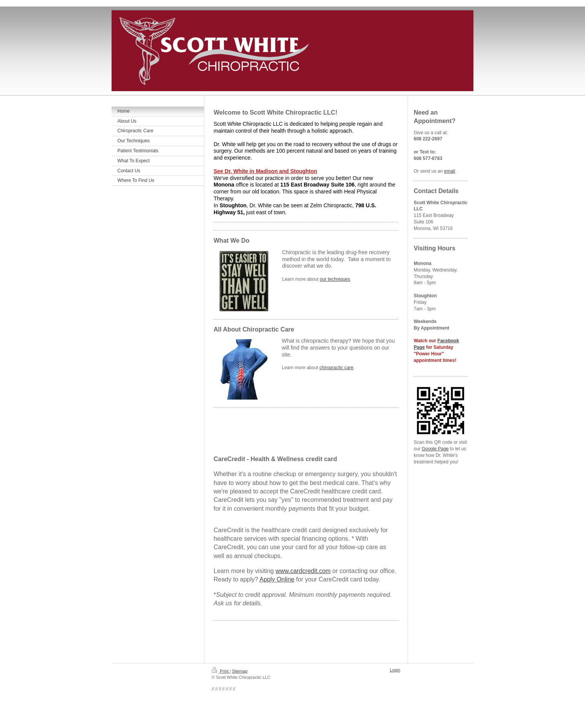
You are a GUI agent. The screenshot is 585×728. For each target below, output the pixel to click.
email (450, 171)
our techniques (335, 279)
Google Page (435, 449)
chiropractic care (336, 368)
